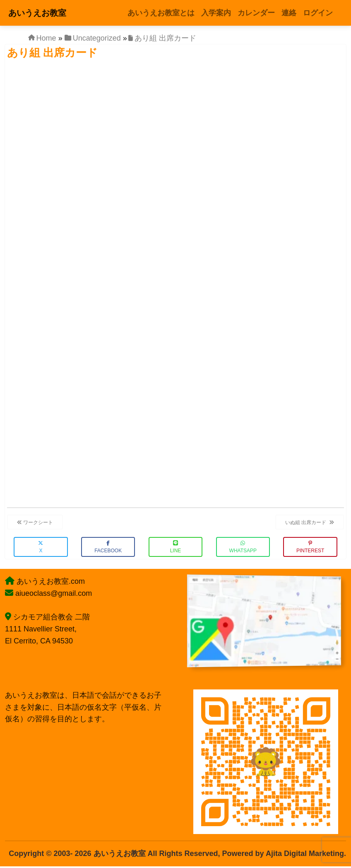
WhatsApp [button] (243, 547)
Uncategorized (97, 38)
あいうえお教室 (37, 13)
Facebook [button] (108, 547)
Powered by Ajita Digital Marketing (283, 853)
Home (46, 38)
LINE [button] (176, 547)
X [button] (41, 547)
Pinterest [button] (310, 547)
